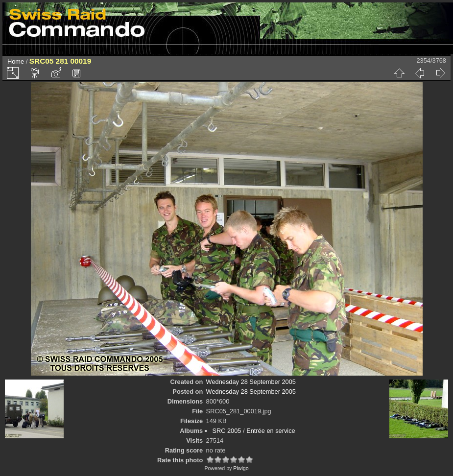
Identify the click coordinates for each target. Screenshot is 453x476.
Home (16, 61)
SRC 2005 (226, 431)
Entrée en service (271, 431)
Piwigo (241, 468)
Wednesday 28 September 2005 (251, 382)
